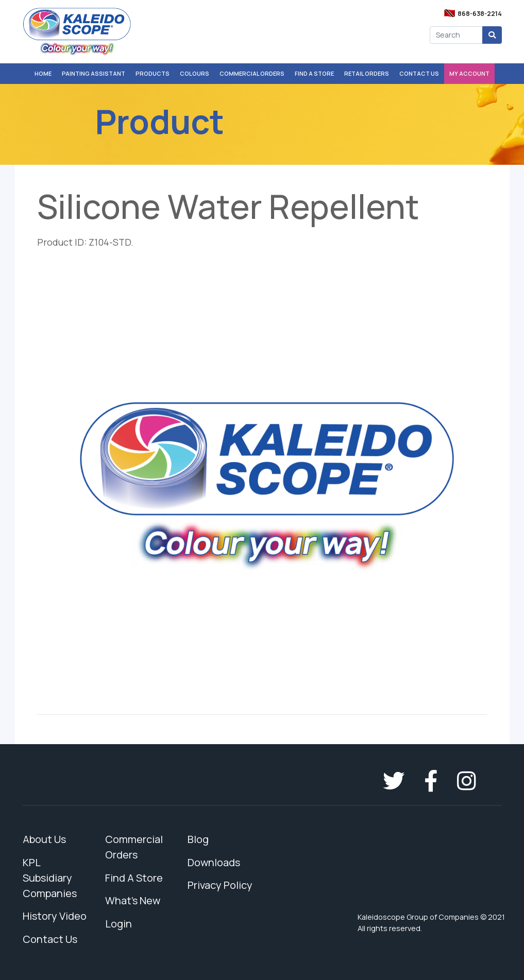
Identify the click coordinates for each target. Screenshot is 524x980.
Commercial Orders (252, 73)
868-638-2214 (480, 14)
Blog (198, 839)
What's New (133, 900)
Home (43, 73)
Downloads (214, 862)
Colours (195, 73)
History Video (55, 916)
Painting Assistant (94, 73)
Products (153, 73)
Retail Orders (367, 73)
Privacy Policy (220, 885)
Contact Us (419, 73)
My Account (469, 73)
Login (119, 924)
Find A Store (314, 73)
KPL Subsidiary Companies (50, 878)
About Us (44, 839)
